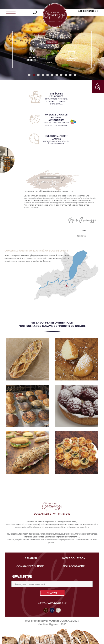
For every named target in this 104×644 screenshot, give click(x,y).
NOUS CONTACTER (74, 566)
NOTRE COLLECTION (74, 558)
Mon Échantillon (88, 11)
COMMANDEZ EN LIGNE (30, 566)
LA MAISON (30, 558)
